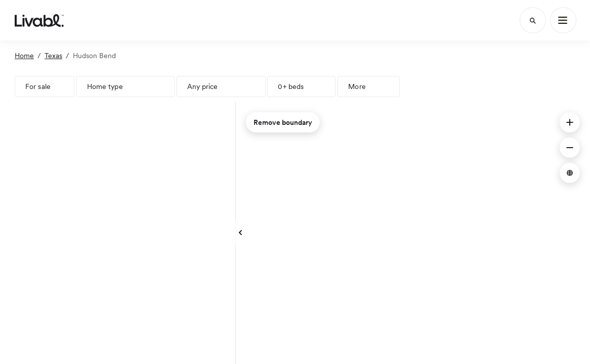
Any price (203, 86)
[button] (570, 122)
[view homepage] (39, 20)
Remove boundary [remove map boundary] (283, 122)
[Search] (533, 20)
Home (24, 56)
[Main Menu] (563, 20)
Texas (53, 56)
